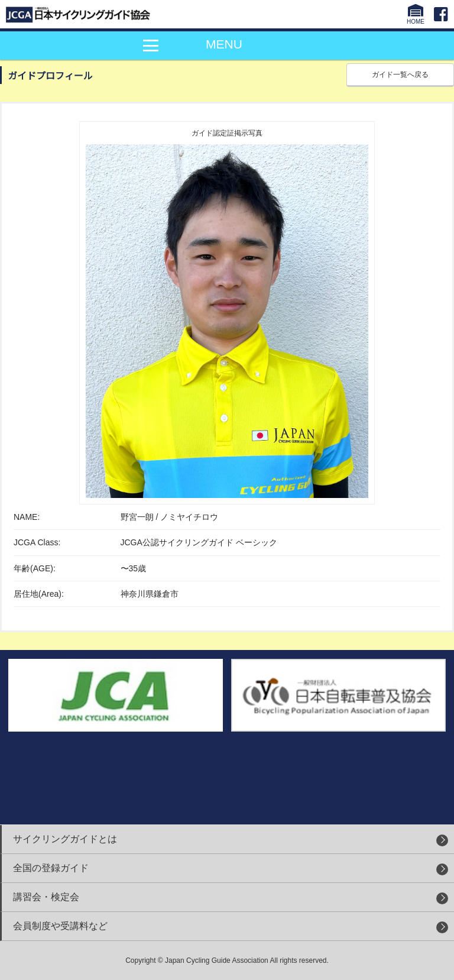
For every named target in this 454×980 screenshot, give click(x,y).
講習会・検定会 (46, 897)
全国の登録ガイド (51, 868)
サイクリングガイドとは (65, 839)
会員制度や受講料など (60, 926)
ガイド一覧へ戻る (400, 75)
